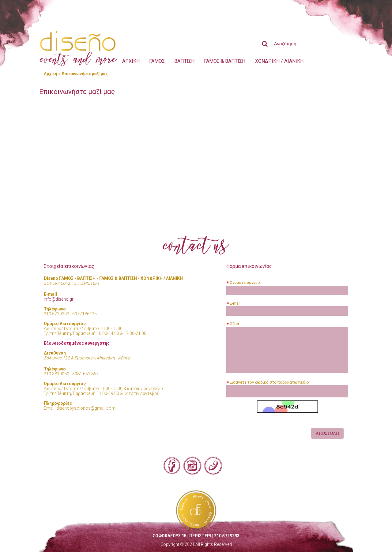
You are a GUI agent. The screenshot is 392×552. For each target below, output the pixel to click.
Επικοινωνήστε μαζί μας (85, 74)
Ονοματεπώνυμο (245, 282)
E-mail (235, 303)
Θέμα (234, 324)
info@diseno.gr (59, 299)
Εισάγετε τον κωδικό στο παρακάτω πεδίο (269, 382)
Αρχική (51, 74)
